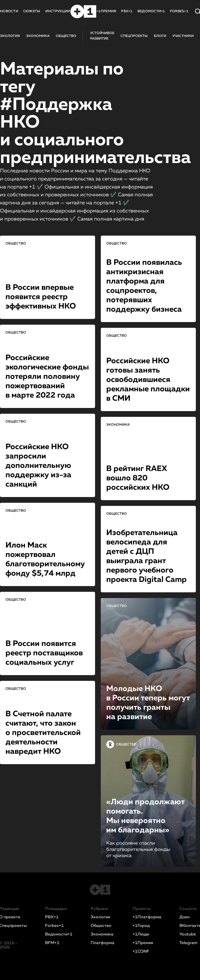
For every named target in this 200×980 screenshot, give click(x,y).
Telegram (188, 943)
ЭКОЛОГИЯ (10, 36)
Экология (100, 917)
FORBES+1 (179, 11)
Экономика (102, 934)
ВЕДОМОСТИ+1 (151, 11)
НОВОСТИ (9, 11)
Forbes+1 (54, 926)
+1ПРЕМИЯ (106, 11)
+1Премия (143, 943)
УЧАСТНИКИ (183, 36)
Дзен (185, 917)
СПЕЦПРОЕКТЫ (134, 36)
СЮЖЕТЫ (32, 11)
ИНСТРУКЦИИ (58, 11)
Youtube (188, 934)
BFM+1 (52, 943)
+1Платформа (147, 917)
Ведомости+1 (59, 934)
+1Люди (141, 934)
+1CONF (141, 952)
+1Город (141, 926)
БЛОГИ (160, 36)
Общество (101, 926)
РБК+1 (127, 11)
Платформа (102, 943)
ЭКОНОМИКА (38, 36)
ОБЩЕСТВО (66, 36)
